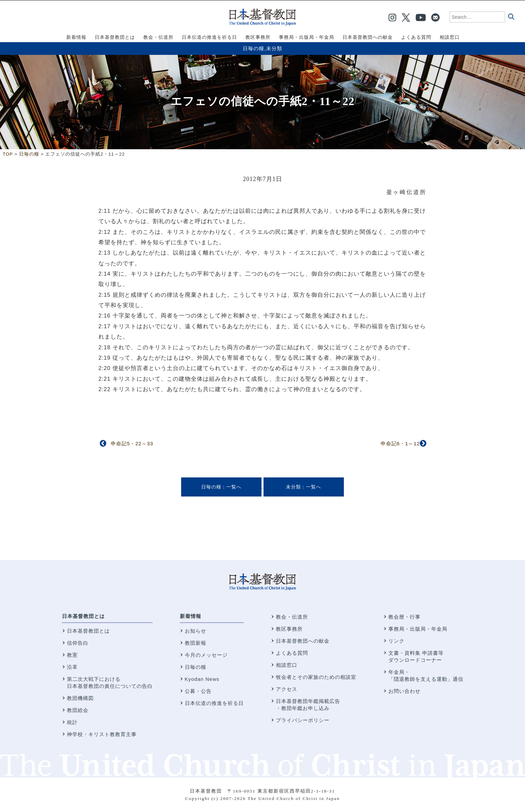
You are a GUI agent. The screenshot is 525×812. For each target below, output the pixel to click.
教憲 (72, 655)
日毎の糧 (253, 48)
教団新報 (196, 643)
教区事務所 (289, 629)
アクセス (287, 689)
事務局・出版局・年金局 (418, 629)
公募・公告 (198, 691)
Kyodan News (202, 679)
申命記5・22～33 (132, 443)
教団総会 (78, 710)
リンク (396, 641)
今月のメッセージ (206, 655)
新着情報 (191, 616)
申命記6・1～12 (400, 443)
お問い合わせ (404, 691)
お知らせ (196, 631)
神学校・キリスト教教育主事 (102, 734)
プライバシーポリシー (303, 720)
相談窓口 (287, 665)
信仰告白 (78, 643)
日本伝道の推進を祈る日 (214, 703)
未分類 (274, 48)
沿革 (72, 667)
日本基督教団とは (83, 616)
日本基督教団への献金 (303, 641)
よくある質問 (292, 653)
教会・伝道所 (292, 617)
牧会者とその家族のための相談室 (316, 677)
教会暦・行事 (404, 617)
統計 (72, 722)
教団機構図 (80, 698)
